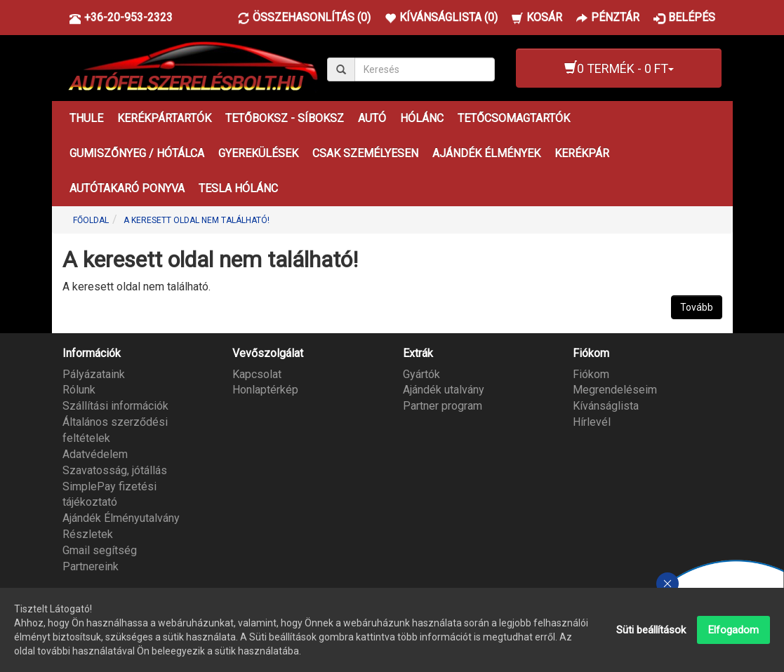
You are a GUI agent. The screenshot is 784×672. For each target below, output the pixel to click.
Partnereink (91, 566)
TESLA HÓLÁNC (238, 188)
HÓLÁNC (422, 118)
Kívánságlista (606, 406)
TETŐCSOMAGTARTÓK (514, 118)
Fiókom (591, 374)
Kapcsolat (257, 374)
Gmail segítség (100, 550)
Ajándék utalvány (444, 390)
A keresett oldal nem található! (197, 220)
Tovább (697, 307)
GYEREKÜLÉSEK (258, 153)
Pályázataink (94, 374)
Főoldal (91, 220)
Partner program (443, 406)
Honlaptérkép (265, 390)
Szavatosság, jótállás (115, 470)
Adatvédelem (95, 454)
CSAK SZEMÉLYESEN (365, 153)
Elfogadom (733, 631)
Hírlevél (592, 422)
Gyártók (421, 374)
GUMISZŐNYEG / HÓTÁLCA (137, 153)
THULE (86, 118)
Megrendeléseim (615, 390)
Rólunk (79, 390)
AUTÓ (372, 118)
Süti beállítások (651, 631)
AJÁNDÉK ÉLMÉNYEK (486, 153)
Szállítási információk (115, 406)
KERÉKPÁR (582, 153)
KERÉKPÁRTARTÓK (164, 118)
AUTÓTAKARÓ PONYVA (127, 188)
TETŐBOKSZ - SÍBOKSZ (285, 118)
